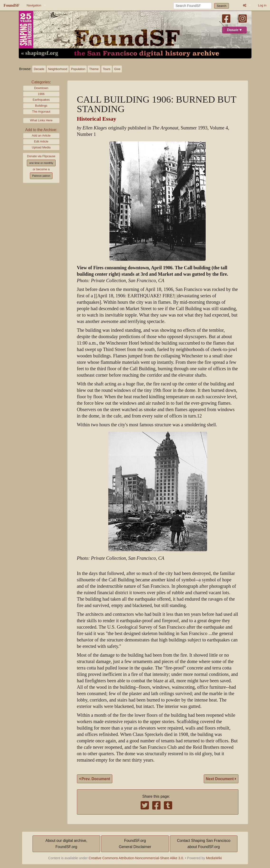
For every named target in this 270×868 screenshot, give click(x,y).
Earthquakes (41, 100)
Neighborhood (58, 69)
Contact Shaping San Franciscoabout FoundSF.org (204, 844)
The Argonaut (41, 111)
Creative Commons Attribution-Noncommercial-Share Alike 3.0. (136, 858)
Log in (262, 5)
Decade (39, 69)
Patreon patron (41, 176)
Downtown (41, 88)
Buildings (41, 106)
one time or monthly (41, 163)
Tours (107, 69)
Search (222, 6)
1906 (41, 94)
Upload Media (41, 147)
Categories (41, 82)
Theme (94, 69)
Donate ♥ (234, 30)
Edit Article (41, 141)
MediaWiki (214, 858)
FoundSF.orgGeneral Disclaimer (135, 844)
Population (78, 69)
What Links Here (41, 120)
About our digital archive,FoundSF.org (66, 844)
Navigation (34, 5)
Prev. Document (95, 779)
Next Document (221, 779)
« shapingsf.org (40, 53)
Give (117, 69)
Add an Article (41, 135)
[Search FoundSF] (192, 6)
